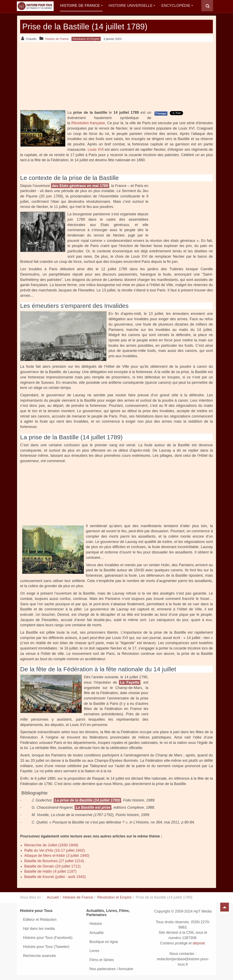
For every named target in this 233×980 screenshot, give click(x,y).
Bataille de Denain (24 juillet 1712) (52, 866)
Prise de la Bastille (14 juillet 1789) (88, 26)
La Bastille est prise (93, 807)
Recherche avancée (39, 956)
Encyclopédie (177, 6)
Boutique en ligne (104, 942)
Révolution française (88, 123)
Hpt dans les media (39, 929)
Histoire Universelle (132, 6)
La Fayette (130, 682)
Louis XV (95, 150)
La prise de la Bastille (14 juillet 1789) (87, 800)
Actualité (96, 933)
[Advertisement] (116, 76)
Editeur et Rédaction (40, 920)
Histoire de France (81, 6)
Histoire (96, 924)
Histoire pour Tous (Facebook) (48, 938)
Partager (161, 113)
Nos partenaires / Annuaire (111, 969)
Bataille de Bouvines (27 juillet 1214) (54, 861)
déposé (199, 943)
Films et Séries (102, 960)
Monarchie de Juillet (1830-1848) (51, 845)
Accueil (53, 897)
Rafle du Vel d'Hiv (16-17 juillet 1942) (55, 850)
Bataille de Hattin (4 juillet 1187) (50, 871)
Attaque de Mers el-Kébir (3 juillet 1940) (57, 856)
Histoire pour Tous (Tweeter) (46, 947)
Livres (94, 951)
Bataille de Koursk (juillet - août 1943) (55, 877)
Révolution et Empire (114, 897)
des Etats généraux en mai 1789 (80, 186)
